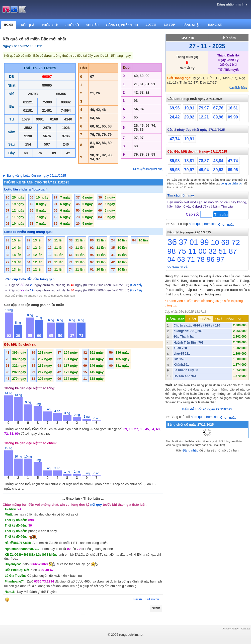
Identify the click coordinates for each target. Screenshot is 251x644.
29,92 (189, 117)
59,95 (175, 170)
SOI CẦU (92, 25)
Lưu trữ (137, 599)
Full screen (152, 599)
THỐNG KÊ (50, 25)
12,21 (204, 117)
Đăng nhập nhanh (232, 4)
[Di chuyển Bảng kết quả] (148, 169)
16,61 (233, 108)
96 (211, 259)
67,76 (218, 108)
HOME (9, 25)
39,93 (218, 170)
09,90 (233, 117)
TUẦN (191, 319)
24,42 (175, 117)
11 (192, 251)
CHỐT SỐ (72, 25)
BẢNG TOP (175, 319)
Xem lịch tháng (238, 88)
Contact (245, 628)
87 (233, 251)
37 (183, 242)
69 (225, 242)
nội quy (96, 505)
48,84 (218, 161)
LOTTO (151, 25)
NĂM (230, 319)
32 (213, 251)
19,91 (189, 108)
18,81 (189, 161)
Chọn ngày (226, 224)
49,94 (204, 170)
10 (215, 242)
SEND (156, 608)
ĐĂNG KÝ (215, 25)
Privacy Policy (230, 628)
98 (171, 251)
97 (220, 259)
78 (201, 259)
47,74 (175, 139)
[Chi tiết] (136, 285)
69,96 (175, 108)
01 (194, 242)
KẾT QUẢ (27, 25)
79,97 (204, 108)
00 (203, 251)
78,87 (204, 161)
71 (191, 259)
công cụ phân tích (232, 183)
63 (181, 259)
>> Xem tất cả (177, 267)
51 (223, 251)
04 (171, 259)
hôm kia (210, 224)
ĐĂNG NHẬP (191, 25)
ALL (241, 319)
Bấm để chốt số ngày (207, 409)
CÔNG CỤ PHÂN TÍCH (122, 25)
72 (236, 242)
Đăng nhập (190, 450)
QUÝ (219, 319)
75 (182, 251)
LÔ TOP (169, 25)
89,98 (218, 117)
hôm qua (195, 224)
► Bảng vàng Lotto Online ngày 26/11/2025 (34, 176)
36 (172, 242)
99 (204, 242)
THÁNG (206, 319)
